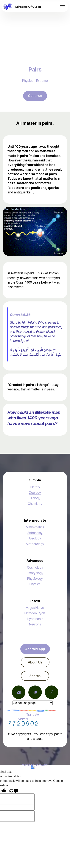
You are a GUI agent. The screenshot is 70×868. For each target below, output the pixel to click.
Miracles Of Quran (28, 7)
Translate (32, 713)
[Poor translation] (14, 791)
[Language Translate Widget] (33, 703)
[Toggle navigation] (62, 7)
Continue (35, 96)
